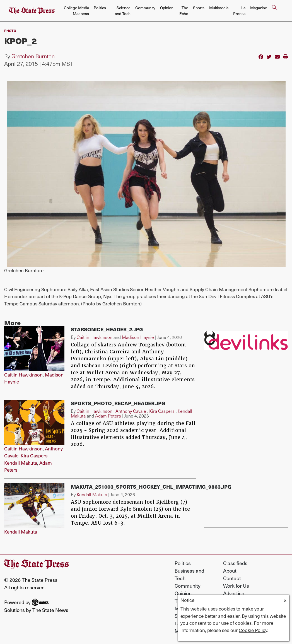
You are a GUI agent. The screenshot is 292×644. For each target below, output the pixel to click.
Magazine (259, 8)
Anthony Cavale (131, 411)
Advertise (234, 593)
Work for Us (236, 586)
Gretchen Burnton (33, 56)
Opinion (167, 8)
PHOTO (10, 31)
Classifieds (235, 563)
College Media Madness (76, 11)
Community (145, 8)
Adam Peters (108, 416)
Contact (232, 578)
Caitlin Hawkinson (23, 375)
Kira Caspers (34, 455)
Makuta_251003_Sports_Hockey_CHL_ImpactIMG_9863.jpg (151, 487)
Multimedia (219, 8)
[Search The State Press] (274, 11)
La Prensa (239, 11)
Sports (199, 8)
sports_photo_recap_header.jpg (118, 403)
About (230, 571)
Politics (100, 8)
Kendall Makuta (21, 463)
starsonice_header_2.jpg (107, 329)
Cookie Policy (253, 630)
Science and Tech (123, 11)
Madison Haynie (138, 337)
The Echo (184, 11)
